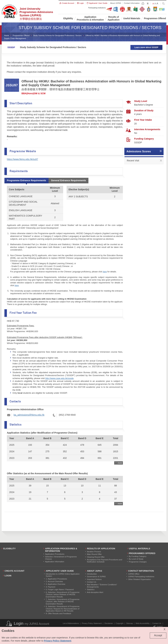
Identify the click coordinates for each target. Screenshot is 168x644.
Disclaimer (109, 623)
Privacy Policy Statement (92, 623)
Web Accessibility (143, 623)
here (105, 272)
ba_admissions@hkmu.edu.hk (29, 415)
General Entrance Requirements (68, 180)
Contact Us (157, 623)
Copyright (120, 623)
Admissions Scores (139, 151)
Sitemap (129, 623)
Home (7, 35)
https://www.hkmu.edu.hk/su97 (22, 159)
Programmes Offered (21, 35)
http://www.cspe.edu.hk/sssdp (59, 378)
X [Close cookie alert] (164, 629)
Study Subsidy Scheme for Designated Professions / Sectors (57, 35)
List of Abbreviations (71, 623)
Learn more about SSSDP (146, 47)
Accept (158, 635)
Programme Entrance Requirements (26, 180)
